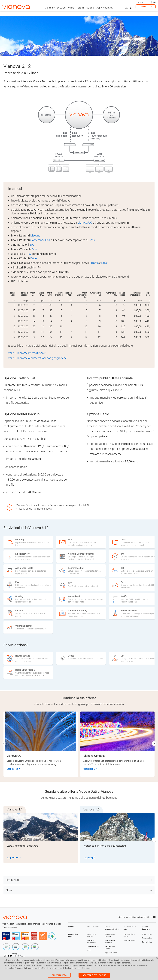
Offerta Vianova (93, 927)
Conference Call (40, 240)
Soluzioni (61, 8)
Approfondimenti (105, 8)
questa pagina (31, 963)
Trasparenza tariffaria (110, 942)
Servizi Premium (130, 941)
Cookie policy (147, 938)
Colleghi (90, 8)
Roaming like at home (129, 935)
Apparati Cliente (111, 953)
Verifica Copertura (146, 928)
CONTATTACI (146, 7)
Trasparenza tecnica (110, 935)
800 (32, 245)
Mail (35, 249)
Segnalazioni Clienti (110, 948)
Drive (33, 258)
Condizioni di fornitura (91, 935)
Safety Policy (147, 942)
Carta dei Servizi (93, 947)
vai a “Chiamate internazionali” (27, 353)
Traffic (95, 263)
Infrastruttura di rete (130, 928)
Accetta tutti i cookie (94, 975)
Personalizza (59, 975)
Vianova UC (85, 223)
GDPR (89, 950)
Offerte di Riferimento (91, 942)
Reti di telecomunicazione (112, 928)
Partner (80, 8)
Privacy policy (147, 934)
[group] (41, 838)
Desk (92, 240)
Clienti (71, 8)
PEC (28, 254)
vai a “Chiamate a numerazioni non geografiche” (38, 358)
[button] (154, 744)
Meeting (35, 235)
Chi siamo (50, 8)
